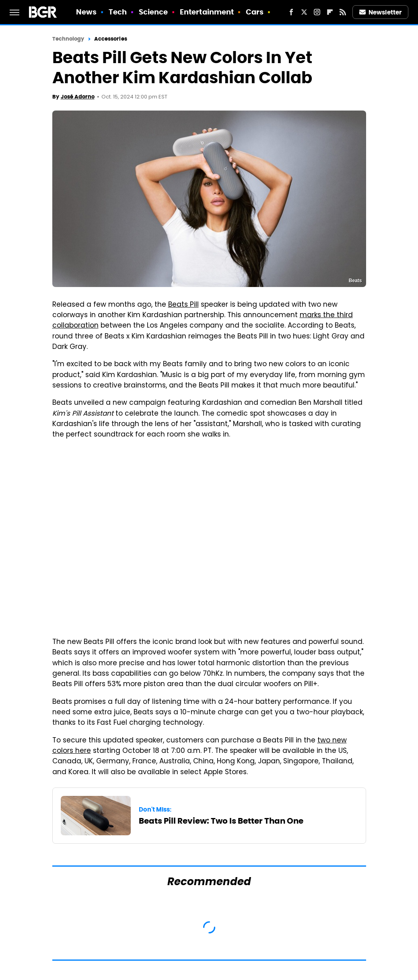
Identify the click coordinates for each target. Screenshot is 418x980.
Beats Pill (183, 305)
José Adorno (78, 97)
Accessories (111, 39)
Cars (255, 12)
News (86, 12)
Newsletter (381, 12)
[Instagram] (317, 12)
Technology (68, 39)
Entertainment (207, 12)
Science (153, 12)
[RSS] (343, 12)
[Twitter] (304, 12)
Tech (118, 12)
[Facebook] (291, 12)
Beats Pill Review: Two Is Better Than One (221, 821)
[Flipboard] (330, 12)
